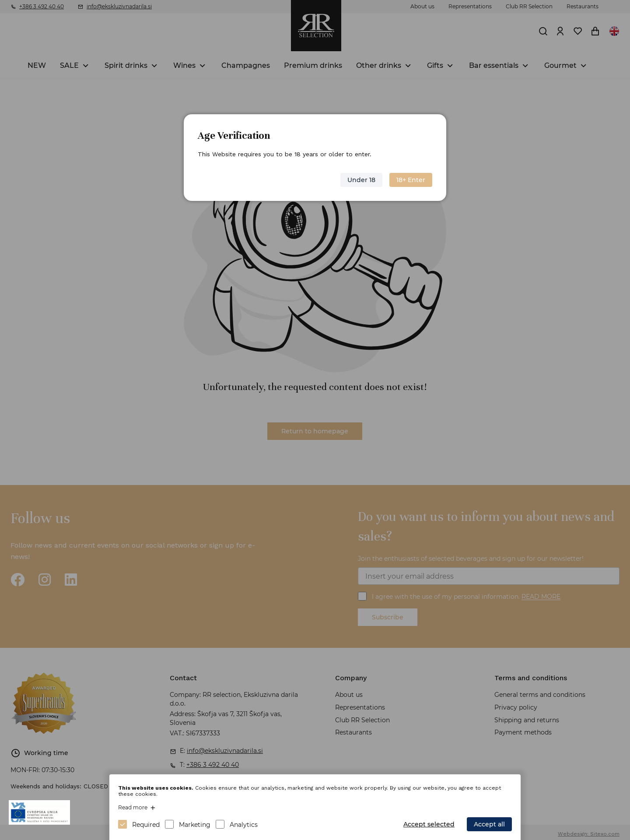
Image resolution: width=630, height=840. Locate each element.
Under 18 (361, 180)
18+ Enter (411, 180)
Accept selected (429, 824)
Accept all (489, 824)
